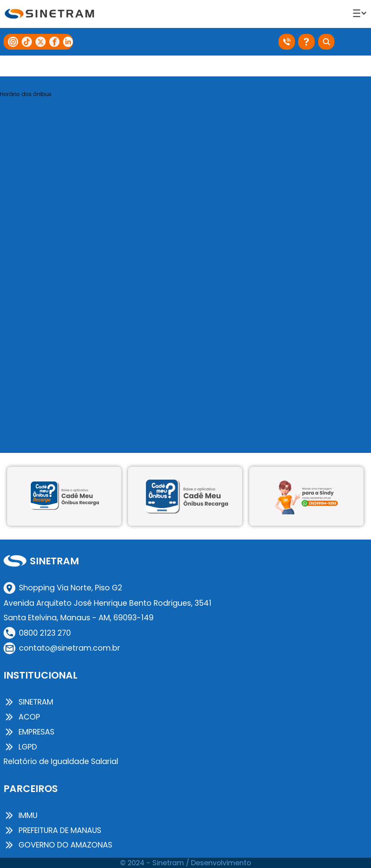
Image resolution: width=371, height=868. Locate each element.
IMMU (20, 815)
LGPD (20, 747)
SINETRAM (28, 702)
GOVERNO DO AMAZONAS (58, 845)
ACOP (22, 717)
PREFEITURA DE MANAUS (52, 830)
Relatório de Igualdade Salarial (61, 761)
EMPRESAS (29, 732)
